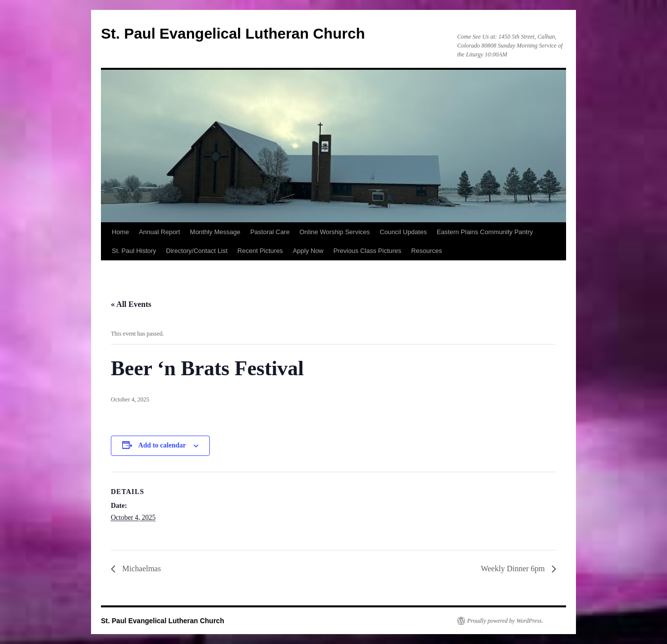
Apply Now (308, 251)
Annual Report (160, 232)
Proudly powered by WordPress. (505, 621)
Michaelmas (141, 569)
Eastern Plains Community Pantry (485, 232)
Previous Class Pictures (367, 251)
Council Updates (403, 232)
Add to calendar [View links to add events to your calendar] (162, 445)
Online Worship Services (334, 232)
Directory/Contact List (197, 251)
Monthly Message (215, 232)
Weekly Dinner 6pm (514, 569)
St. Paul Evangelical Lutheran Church (233, 33)
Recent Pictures (260, 251)
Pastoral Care (270, 232)
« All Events (131, 304)
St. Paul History (134, 251)
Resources (427, 251)
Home (120, 232)
